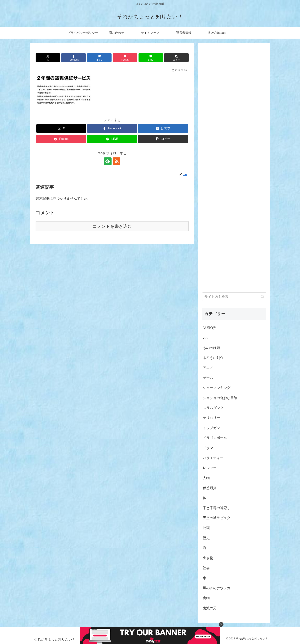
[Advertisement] (234, 164)
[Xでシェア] (48, 58)
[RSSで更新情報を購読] (117, 161)
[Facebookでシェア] (73, 58)
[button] (176, 58)
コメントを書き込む (112, 226)
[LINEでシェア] (151, 58)
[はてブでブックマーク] (99, 58)
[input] (234, 297)
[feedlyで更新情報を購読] (108, 161)
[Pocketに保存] (125, 58)
